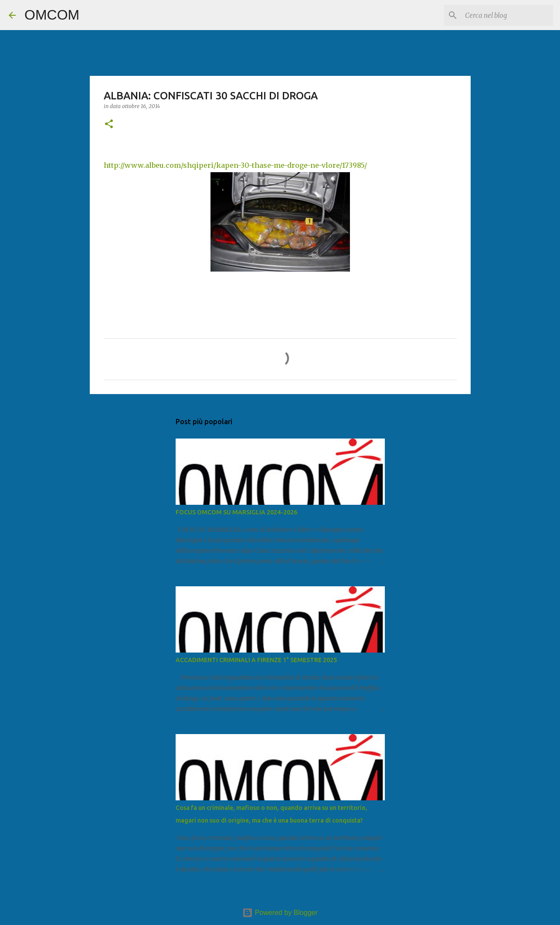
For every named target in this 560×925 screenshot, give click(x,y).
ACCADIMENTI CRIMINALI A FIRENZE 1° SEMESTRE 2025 (256, 660)
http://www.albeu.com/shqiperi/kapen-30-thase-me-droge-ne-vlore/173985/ (235, 165)
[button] (109, 124)
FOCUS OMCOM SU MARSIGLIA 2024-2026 (236, 512)
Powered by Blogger (280, 913)
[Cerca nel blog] (507, 15)
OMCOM (52, 15)
